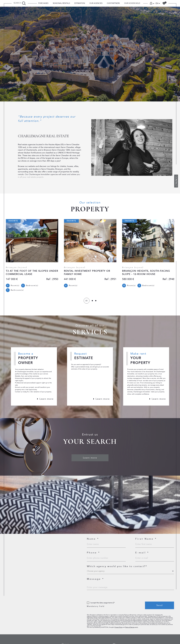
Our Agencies (96, 3)
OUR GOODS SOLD (132, 3)
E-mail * (142, 553)
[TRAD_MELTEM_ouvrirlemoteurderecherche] (20, 3)
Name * (93, 539)
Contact (176, 181)
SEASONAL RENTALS (61, 3)
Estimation (80, 3)
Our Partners (113, 3)
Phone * (93, 553)
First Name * (146, 539)
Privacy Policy (118, 628)
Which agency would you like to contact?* (117, 567)
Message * (95, 579)
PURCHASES (43, 3)
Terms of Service (130, 628)
